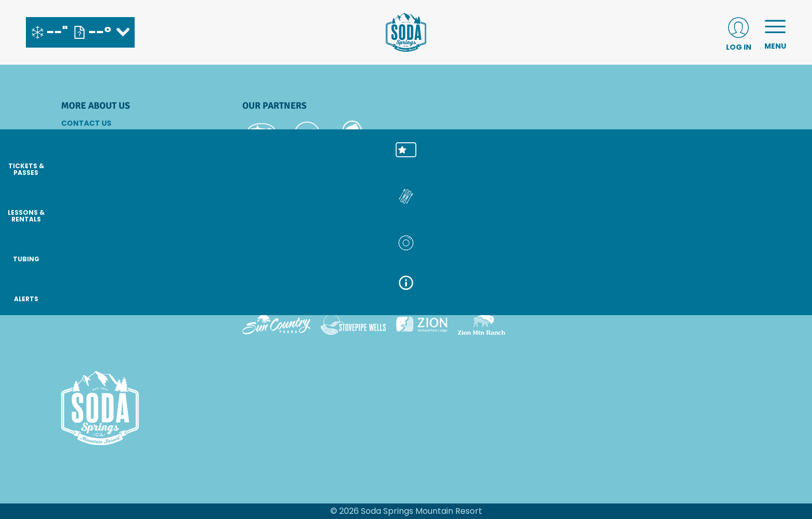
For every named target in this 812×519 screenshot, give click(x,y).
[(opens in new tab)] (739, 32)
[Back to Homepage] (139, 409)
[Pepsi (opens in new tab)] (307, 135)
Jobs (71, 165)
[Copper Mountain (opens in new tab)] (379, 295)
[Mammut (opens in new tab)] (352, 135)
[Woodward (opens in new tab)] (691, 295)
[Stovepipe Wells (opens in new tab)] (353, 324)
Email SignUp (87, 151)
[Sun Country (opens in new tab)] (277, 324)
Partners (81, 179)
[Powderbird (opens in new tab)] (618, 295)
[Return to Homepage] (406, 32)
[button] (786, 161)
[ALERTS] (786, 300)
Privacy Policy (91, 193)
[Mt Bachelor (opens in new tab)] (480, 295)
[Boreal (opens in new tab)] (324, 295)
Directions (84, 137)
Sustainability (91, 207)
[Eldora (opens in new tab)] (432, 295)
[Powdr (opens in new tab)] (266, 295)
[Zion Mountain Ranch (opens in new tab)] (481, 324)
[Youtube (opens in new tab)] (128, 288)
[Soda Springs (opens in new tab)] (568, 295)
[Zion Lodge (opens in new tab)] (422, 324)
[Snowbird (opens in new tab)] (527, 295)
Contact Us (86, 123)
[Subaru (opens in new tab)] (262, 134)
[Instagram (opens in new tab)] (71, 288)
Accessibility (89, 235)
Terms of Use (88, 221)
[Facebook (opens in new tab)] (100, 288)
